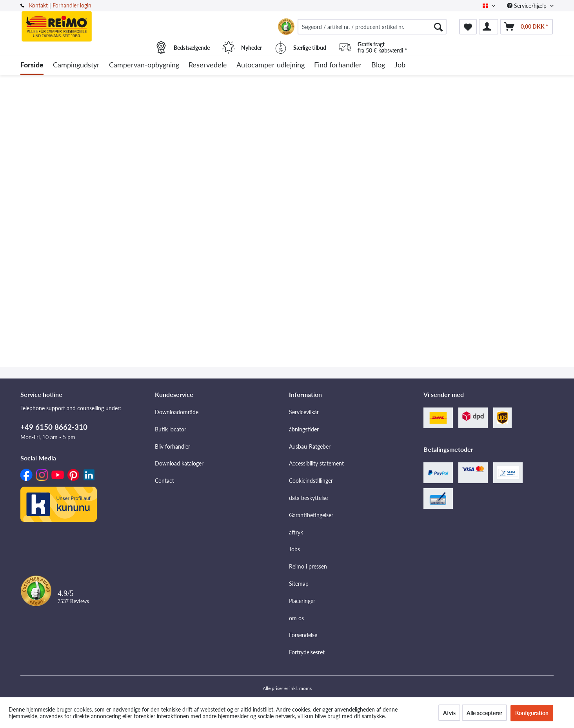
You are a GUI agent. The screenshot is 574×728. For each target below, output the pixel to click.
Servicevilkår (304, 412)
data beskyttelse (308, 498)
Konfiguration (532, 713)
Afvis (449, 713)
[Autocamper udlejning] (271, 65)
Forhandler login (72, 5)
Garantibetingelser (311, 515)
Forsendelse (303, 635)
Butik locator (171, 429)
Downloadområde (177, 412)
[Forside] (32, 65)
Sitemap (299, 584)
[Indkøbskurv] (527, 27)
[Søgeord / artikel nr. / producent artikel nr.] (372, 27)
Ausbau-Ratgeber (310, 446)
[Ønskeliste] (468, 27)
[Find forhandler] (338, 65)
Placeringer (302, 601)
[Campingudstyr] (76, 65)
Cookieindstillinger (311, 481)
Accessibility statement (316, 463)
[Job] (400, 65)
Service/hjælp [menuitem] (528, 6)
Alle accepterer (484, 713)
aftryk (296, 532)
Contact (164, 481)
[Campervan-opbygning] (144, 65)
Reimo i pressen (308, 566)
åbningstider (304, 429)
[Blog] (378, 65)
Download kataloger (179, 463)
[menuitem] (372, 27)
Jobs (294, 549)
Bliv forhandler (173, 446)
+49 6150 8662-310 (54, 427)
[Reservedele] (208, 65)
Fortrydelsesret (307, 652)
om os (296, 618)
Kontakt (38, 5)
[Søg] (438, 27)
